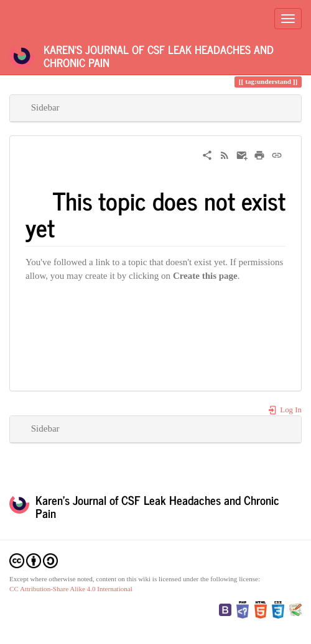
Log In (285, 410)
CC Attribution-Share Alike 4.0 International (71, 589)
